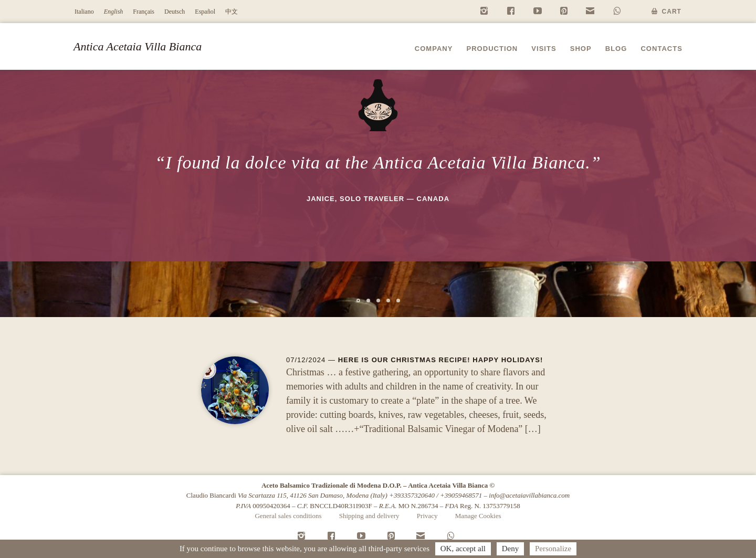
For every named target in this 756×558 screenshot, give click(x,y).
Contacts (661, 49)
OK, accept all (463, 549)
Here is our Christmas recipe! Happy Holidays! (441, 360)
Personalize (553, 549)
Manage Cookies (478, 516)
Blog (616, 49)
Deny (511, 549)
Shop (581, 49)
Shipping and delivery (369, 516)
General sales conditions (288, 516)
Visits (544, 49)
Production (492, 49)
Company (434, 49)
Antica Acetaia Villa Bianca (138, 46)
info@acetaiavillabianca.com (529, 495)
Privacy (427, 516)
